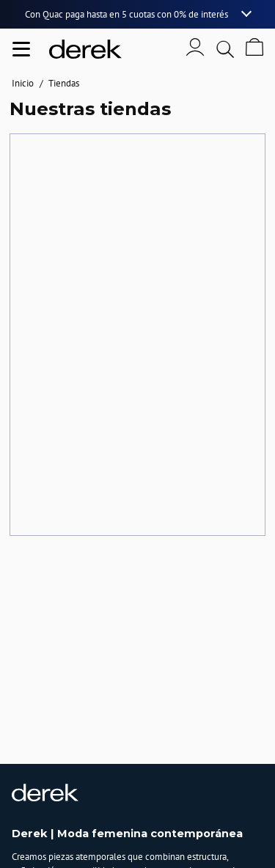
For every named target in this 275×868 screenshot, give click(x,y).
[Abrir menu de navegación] (21, 49)
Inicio (23, 83)
